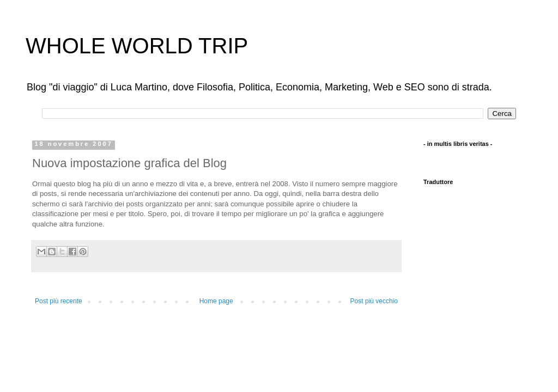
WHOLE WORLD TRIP (137, 46)
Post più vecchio (374, 301)
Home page (216, 301)
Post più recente (59, 301)
